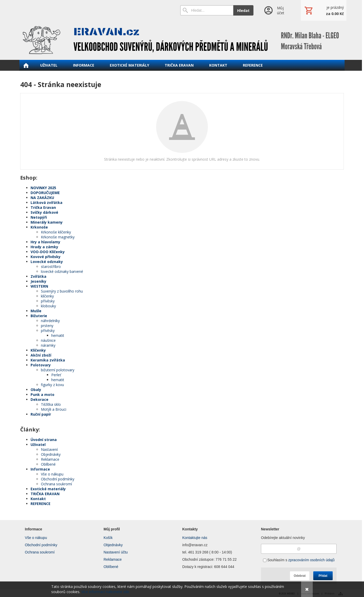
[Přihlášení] (277, 10)
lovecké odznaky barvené (62, 271)
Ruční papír (41, 414)
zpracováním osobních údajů (311, 560)
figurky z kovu (52, 385)
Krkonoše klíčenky (56, 232)
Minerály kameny (47, 222)
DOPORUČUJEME (45, 193)
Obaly (36, 390)
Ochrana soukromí (56, 484)
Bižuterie (39, 316)
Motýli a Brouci (54, 409)
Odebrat (300, 576)
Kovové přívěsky (46, 257)
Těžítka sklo (51, 404)
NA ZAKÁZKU (42, 198)
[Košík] (324, 10)
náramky (48, 345)
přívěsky (48, 301)
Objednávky (51, 454)
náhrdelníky (50, 321)
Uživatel (38, 445)
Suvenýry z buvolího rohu (62, 291)
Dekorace (39, 399)
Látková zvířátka (46, 202)
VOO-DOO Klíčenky (48, 252)
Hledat (243, 10)
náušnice (48, 340)
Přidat (323, 576)
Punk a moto (42, 395)
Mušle (36, 311)
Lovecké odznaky (47, 262)
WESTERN (39, 286)
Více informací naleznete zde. (106, 592)
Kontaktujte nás (195, 538)
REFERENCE (41, 504)
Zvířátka (38, 276)
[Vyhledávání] (207, 10)
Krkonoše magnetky (58, 237)
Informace (40, 469)
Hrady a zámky (44, 247)
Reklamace (50, 459)
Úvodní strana (44, 440)
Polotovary (41, 365)
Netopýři (39, 217)
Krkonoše (39, 227)
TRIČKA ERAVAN (45, 494)
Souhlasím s (299, 560)
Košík (108, 538)
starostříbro (51, 266)
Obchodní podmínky (58, 479)
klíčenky (47, 296)
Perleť (56, 375)
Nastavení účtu (116, 552)
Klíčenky (38, 350)
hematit (58, 335)
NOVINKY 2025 (43, 188)
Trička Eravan (43, 207)
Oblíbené (48, 464)
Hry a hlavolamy (45, 242)
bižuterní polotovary (58, 370)
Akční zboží (41, 355)
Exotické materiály (48, 489)
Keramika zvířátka (48, 360)
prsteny (47, 326)
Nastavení (49, 449)
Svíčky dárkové (44, 212)
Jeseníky (38, 281)
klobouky (48, 306)
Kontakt (38, 499)
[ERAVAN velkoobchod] (182, 40)
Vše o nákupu (52, 474)
